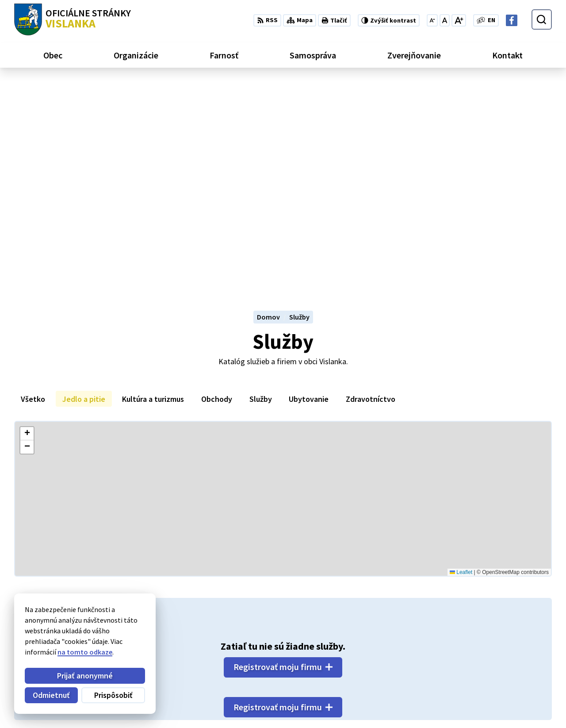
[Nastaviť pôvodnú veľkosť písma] (445, 20)
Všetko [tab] (33, 191)
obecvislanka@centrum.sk (511, 697)
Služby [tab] (261, 191)
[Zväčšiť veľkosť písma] (459, 20)
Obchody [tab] (217, 191)
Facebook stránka (497, 708)
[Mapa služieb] (283, 291)
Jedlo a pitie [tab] (84, 191)
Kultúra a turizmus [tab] (153, 191)
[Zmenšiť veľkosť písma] (432, 20)
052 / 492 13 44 (491, 687)
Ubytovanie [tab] (309, 191)
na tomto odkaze (85, 652)
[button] (27, 226)
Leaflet (461, 364)
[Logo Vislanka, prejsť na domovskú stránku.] (73, 19)
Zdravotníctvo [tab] (371, 191)
